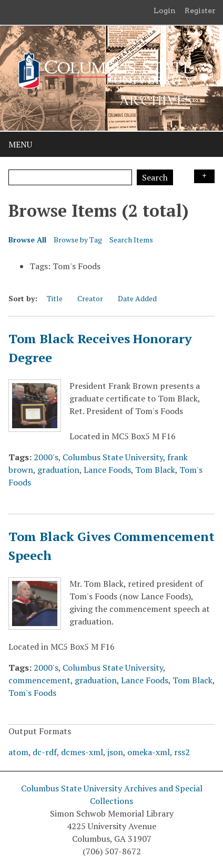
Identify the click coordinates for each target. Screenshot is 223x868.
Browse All (27, 240)
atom (18, 752)
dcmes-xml (82, 752)
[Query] (70, 177)
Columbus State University (113, 457)
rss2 (182, 752)
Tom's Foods (32, 693)
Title (55, 298)
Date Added (137, 298)
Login (165, 10)
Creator (90, 298)
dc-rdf (45, 752)
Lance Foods (107, 470)
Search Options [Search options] (204, 176)
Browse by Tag (78, 240)
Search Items (131, 240)
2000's (46, 457)
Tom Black (155, 470)
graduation (58, 470)
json (115, 752)
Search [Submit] (155, 177)
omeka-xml (149, 752)
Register (200, 10)
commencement (39, 680)
